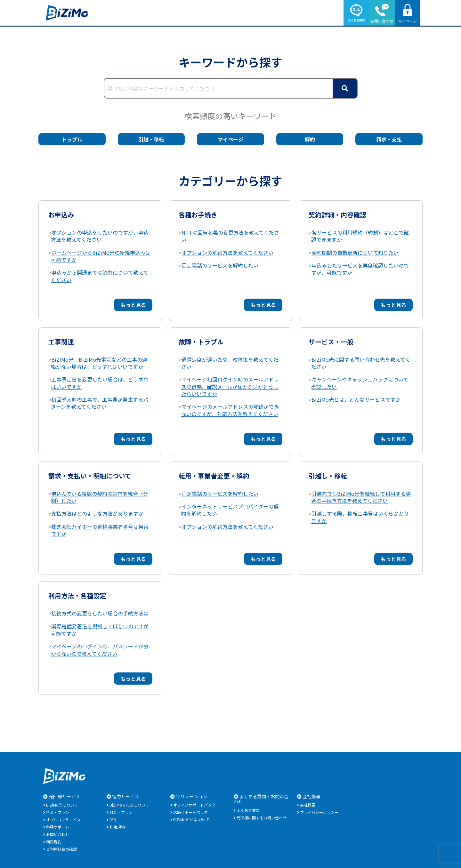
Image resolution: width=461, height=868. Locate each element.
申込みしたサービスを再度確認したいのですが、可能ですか (360, 269)
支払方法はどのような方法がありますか (97, 513)
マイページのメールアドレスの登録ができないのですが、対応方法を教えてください (230, 410)
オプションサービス (63, 820)
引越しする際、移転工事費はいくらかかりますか (360, 517)
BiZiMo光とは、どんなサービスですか (356, 399)
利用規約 (54, 842)
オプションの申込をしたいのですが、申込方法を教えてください (100, 236)
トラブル (72, 139)
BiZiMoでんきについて (129, 805)
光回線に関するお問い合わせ (262, 818)
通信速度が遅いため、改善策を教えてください (230, 363)
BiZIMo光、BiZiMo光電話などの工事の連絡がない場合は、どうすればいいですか (99, 363)
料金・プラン (58, 812)
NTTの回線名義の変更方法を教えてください (230, 236)
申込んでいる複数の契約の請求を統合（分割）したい (100, 497)
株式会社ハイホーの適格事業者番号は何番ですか (100, 530)
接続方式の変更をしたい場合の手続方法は (100, 613)
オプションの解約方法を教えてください (227, 253)
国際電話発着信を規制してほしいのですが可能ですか (100, 630)
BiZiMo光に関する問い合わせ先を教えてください (361, 363)
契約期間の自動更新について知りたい (355, 253)
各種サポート (58, 827)
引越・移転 (151, 139)
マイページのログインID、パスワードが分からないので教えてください (100, 650)
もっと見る (133, 305)
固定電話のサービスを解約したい (220, 265)
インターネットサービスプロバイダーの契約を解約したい (230, 510)
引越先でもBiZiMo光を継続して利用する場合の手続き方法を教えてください (361, 497)
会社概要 (308, 805)
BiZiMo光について (62, 805)
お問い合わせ (58, 834)
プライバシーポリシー (319, 812)
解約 (310, 139)
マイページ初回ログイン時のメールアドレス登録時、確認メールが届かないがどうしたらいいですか (230, 386)
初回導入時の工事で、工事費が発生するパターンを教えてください (100, 403)
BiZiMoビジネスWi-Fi (191, 820)
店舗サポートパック (190, 812)
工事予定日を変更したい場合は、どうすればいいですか (100, 383)
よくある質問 (248, 810)
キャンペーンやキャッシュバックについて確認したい (360, 383)
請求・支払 (389, 139)
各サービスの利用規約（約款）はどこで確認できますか (360, 236)
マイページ (230, 139)
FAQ (113, 820)
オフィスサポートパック (194, 805)
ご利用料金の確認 (61, 849)
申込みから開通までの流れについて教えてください (100, 276)
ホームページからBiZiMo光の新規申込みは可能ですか (101, 256)
